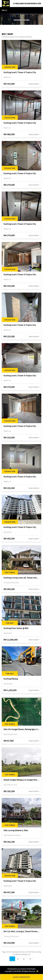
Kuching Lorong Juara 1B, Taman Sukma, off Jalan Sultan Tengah (21, 578)
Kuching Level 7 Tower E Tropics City (20, 881)
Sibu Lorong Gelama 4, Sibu (16, 830)
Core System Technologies (26, 969)
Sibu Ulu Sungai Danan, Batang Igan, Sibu (21, 729)
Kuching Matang (11, 679)
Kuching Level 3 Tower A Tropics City (20, 275)
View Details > (34, 84)
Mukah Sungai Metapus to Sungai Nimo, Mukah (21, 780)
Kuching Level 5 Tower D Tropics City (20, 527)
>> (30, 959)
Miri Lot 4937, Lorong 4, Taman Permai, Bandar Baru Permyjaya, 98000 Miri (21, 931)
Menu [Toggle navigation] (4, 10)
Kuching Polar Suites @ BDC (16, 628)
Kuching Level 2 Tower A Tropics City (20, 72)
